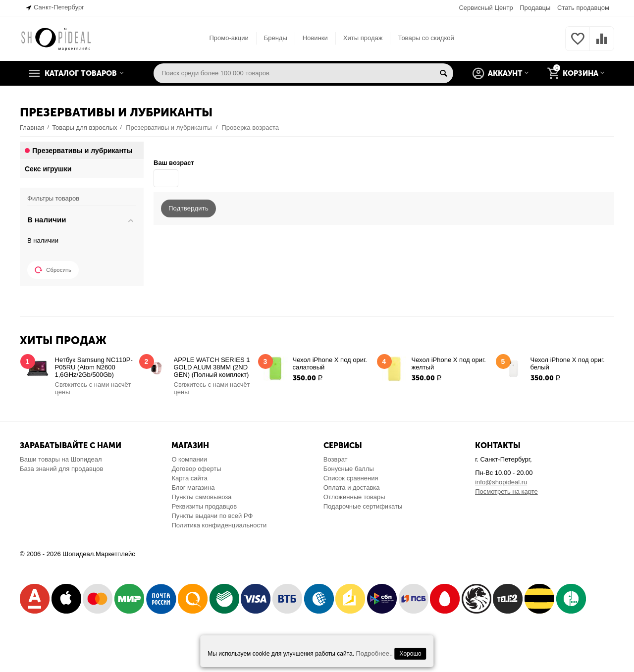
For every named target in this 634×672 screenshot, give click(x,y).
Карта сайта (189, 478)
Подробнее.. (374, 653)
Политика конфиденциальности (219, 525)
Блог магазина (193, 488)
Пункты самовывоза (201, 497)
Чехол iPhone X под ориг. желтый (449, 363)
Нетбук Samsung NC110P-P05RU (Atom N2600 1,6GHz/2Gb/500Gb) (94, 367)
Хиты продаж (363, 38)
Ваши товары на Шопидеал (61, 459)
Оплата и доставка (352, 488)
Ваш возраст (174, 163)
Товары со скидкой (426, 38)
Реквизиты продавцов (204, 506)
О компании (189, 459)
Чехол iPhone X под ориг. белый (568, 363)
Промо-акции (229, 38)
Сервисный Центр (486, 8)
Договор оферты (196, 469)
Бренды (276, 38)
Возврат (336, 459)
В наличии (43, 240)
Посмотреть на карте (506, 491)
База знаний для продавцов (61, 469)
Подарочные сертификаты (363, 506)
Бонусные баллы (349, 469)
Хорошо (411, 654)
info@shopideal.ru (501, 482)
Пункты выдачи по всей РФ (212, 516)
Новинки (315, 38)
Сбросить (53, 270)
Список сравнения (351, 478)
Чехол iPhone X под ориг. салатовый (330, 363)
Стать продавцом (583, 8)
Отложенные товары (354, 497)
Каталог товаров (81, 73)
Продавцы (535, 8)
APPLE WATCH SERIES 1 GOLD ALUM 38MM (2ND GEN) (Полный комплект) (212, 367)
